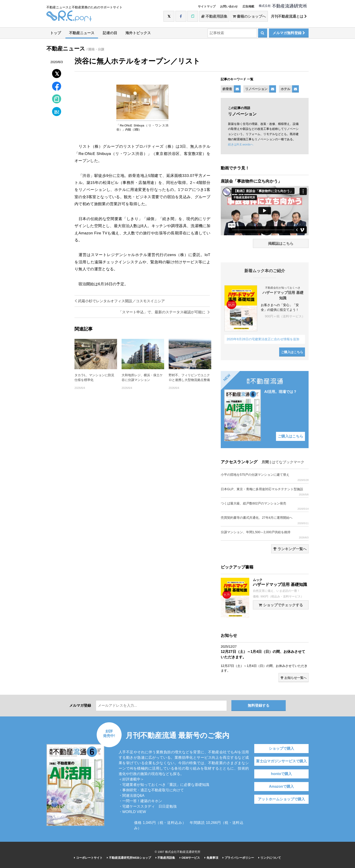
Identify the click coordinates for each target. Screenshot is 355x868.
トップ (55, 33)
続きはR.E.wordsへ (241, 144)
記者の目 (110, 33)
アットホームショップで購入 (281, 799)
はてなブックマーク (288, 462)
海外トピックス (138, 33)
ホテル (285, 89)
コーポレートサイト (88, 858)
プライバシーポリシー (238, 858)
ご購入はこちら (292, 352)
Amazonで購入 (281, 786)
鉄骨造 (227, 89)
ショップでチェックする (281, 605)
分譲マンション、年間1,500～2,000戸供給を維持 (265, 535)
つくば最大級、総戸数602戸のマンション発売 (265, 506)
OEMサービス (190, 858)
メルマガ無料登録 (289, 33)
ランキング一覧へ (290, 549)
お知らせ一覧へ (294, 678)
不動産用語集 (214, 16)
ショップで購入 (281, 748)
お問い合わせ (229, 6)
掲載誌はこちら (281, 244)
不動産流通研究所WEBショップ (129, 858)
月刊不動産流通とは (289, 16)
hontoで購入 (281, 774)
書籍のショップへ (249, 16)
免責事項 (211, 858)
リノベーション (256, 89)
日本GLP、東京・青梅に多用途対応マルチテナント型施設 (265, 492)
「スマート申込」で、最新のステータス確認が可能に (164, 312)
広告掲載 (248, 6)
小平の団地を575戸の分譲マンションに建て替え (265, 477)
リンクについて (270, 858)
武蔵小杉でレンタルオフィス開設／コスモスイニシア (120, 301)
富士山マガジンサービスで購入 (281, 761)
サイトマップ (207, 6)
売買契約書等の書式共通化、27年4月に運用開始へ (265, 520)
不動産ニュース (82, 33)
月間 (265, 462)
